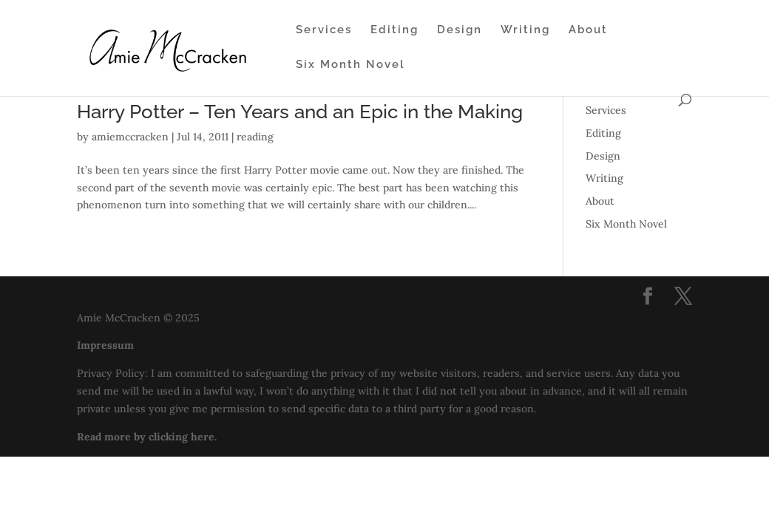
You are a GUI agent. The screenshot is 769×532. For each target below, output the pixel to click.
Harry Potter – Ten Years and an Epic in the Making (300, 112)
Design (460, 30)
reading (255, 137)
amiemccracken (130, 137)
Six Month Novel (350, 65)
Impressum (105, 345)
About (588, 30)
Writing (525, 30)
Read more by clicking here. (147, 437)
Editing (394, 30)
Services (324, 30)
